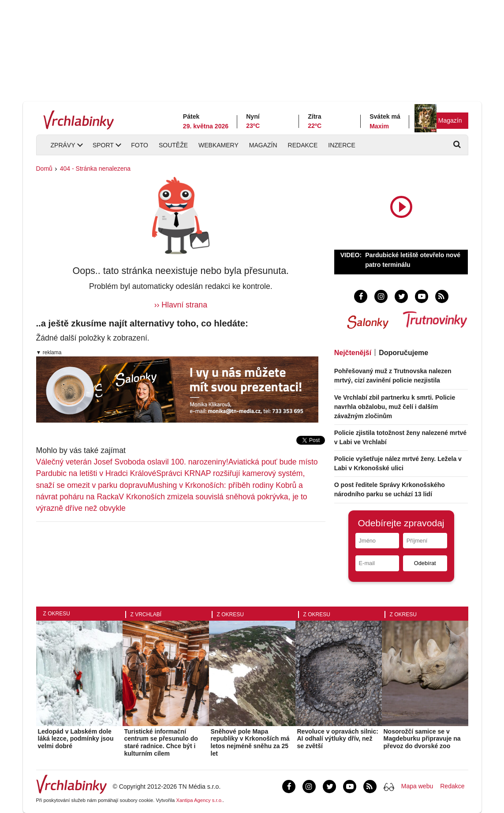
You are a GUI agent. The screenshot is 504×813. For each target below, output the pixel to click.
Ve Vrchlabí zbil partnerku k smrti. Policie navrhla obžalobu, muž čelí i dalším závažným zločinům (395, 407)
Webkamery (218, 145)
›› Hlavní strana (181, 305)
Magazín (450, 120)
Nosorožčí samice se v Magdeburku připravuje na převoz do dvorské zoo (422, 739)
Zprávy (63, 145)
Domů (44, 169)
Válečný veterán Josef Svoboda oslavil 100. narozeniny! (132, 462)
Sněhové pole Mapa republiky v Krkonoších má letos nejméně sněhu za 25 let (250, 742)
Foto (140, 145)
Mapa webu (417, 786)
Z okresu (57, 614)
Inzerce (342, 145)
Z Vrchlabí (146, 614)
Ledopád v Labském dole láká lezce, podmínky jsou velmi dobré (76, 739)
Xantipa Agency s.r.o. (199, 800)
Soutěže (173, 145)
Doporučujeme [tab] (403, 353)
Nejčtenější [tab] (353, 353)
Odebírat (425, 563)
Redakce (303, 145)
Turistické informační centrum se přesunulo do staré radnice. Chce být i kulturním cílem (161, 742)
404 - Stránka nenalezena (95, 169)
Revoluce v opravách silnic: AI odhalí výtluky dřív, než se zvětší (338, 739)
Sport (103, 145)
